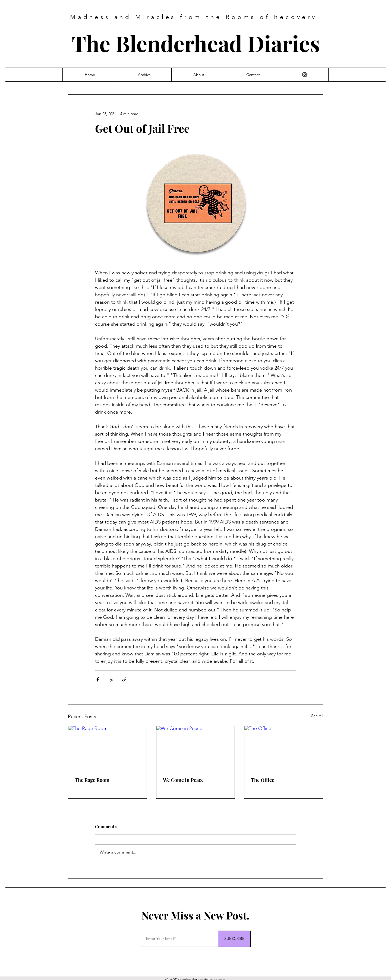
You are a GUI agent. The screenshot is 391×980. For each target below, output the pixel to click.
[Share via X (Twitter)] (111, 679)
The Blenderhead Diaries (196, 43)
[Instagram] (305, 75)
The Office (263, 780)
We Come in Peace (183, 780)
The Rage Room (92, 780)
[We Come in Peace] (196, 748)
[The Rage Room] (107, 748)
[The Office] (284, 748)
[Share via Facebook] (98, 679)
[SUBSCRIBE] (234, 939)
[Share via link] (124, 679)
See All (317, 716)
